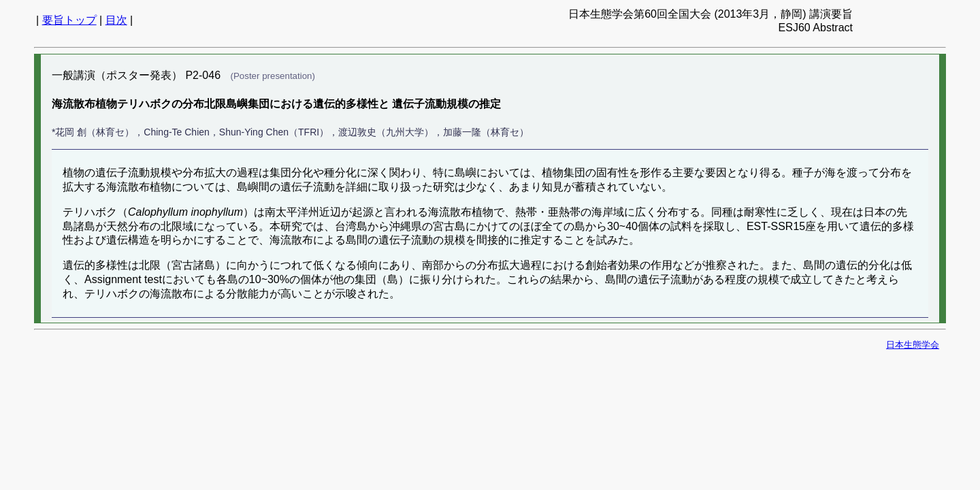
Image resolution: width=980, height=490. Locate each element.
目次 (116, 20)
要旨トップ (69, 20)
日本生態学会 (913, 345)
